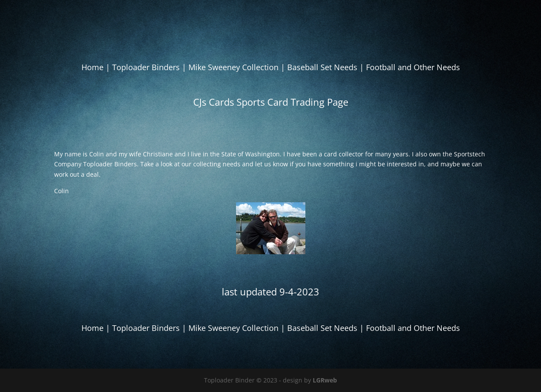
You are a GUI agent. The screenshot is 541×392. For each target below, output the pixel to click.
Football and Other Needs (413, 67)
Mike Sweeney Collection (233, 67)
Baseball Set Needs (322, 67)
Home (92, 67)
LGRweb (325, 380)
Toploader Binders (146, 67)
